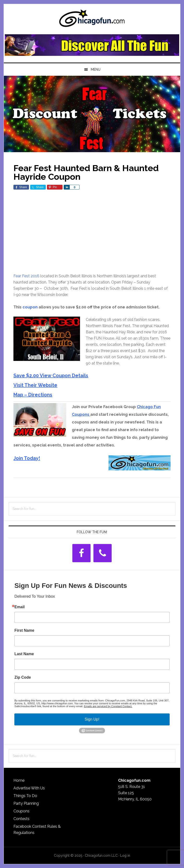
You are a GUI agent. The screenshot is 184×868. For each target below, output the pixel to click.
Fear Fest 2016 (26, 276)
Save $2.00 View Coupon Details (51, 376)
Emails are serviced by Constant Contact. (108, 706)
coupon (30, 307)
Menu (96, 69)
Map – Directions (33, 395)
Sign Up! (92, 719)
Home (19, 780)
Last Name (24, 654)
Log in (125, 856)
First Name (24, 631)
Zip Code (23, 677)
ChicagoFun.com (92, 20)
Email (20, 607)
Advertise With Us (29, 788)
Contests (21, 819)
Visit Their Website (35, 385)
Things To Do (25, 796)
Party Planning (26, 803)
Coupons (21, 811)
